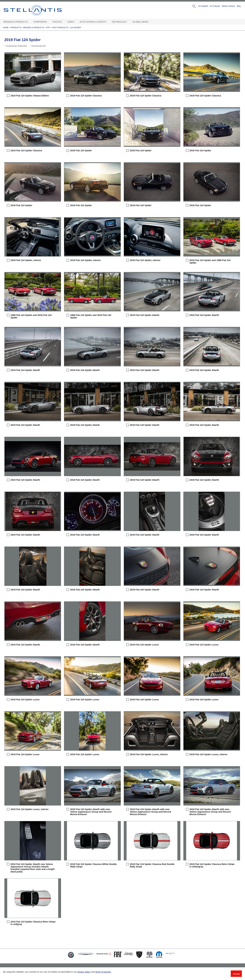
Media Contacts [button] (228, 6)
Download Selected (17, 46)
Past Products (60, 28)
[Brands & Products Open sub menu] (29, 22)
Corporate (40, 22)
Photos (57, 22)
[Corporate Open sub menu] (49, 22)
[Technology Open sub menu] (128, 22)
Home (6, 28)
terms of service (103, 972)
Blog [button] (239, 6)
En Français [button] (215, 6)
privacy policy (84, 972)
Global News (140, 22)
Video (71, 22)
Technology (119, 22)
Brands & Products (16, 22)
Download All (39, 46)
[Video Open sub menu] (76, 22)
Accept (236, 974)
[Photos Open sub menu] (63, 22)
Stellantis (40, 10)
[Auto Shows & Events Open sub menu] (108, 22)
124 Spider (76, 28)
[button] (194, 6)
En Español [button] (203, 6)
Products (16, 28)
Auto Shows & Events (93, 22)
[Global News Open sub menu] (150, 22)
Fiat (48, 28)
